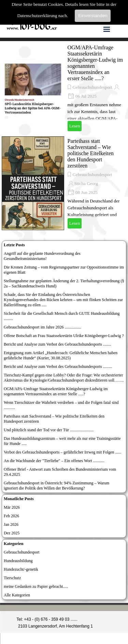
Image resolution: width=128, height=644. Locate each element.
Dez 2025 (12, 533)
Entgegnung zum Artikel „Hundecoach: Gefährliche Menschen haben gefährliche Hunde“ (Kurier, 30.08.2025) (61, 355)
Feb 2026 (11, 516)
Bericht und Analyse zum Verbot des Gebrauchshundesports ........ (58, 344)
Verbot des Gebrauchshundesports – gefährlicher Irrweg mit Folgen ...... (63, 452)
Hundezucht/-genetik (21, 569)
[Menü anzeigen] (107, 29)
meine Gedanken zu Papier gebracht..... (36, 586)
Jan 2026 (11, 524)
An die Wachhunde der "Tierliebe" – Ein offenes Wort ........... (54, 461)
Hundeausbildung (18, 561)
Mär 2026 (12, 507)
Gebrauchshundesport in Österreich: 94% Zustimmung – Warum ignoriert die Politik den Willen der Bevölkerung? (56, 486)
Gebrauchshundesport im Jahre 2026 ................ (42, 327)
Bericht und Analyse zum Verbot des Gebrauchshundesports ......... (58, 367)
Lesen (75, 126)
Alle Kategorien (17, 595)
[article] (64, 88)
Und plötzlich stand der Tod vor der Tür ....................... (49, 430)
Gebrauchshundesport (93, 87)
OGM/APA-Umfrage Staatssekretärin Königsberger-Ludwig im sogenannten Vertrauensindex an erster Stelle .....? (56, 391)
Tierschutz (12, 578)
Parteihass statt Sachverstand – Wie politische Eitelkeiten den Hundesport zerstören (91, 153)
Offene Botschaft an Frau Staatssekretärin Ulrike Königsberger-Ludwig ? (64, 336)
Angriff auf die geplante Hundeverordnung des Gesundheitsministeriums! (42, 256)
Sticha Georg (86, 183)
